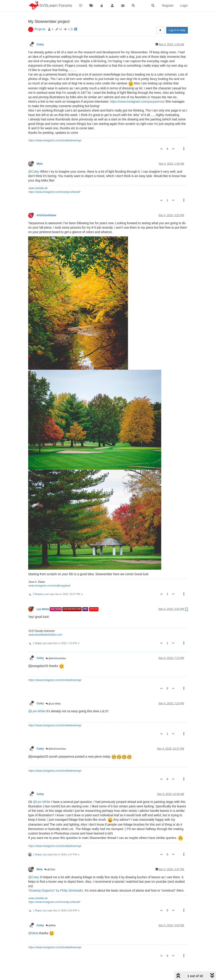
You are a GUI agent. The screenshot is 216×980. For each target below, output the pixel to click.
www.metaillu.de (38, 177)
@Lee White (53, 692)
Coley (40, 33)
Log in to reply (177, 19)
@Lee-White (37, 700)
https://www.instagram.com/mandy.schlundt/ (54, 181)
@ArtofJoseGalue (56, 647)
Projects (40, 18)
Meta (40, 152)
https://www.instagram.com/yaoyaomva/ (137, 90)
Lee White (43, 598)
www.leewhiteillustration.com (45, 623)
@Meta (51, 914)
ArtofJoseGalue (46, 204)
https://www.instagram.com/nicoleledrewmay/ (55, 129)
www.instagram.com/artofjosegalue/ (49, 574)
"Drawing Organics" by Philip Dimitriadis (56, 879)
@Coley (34, 160)
